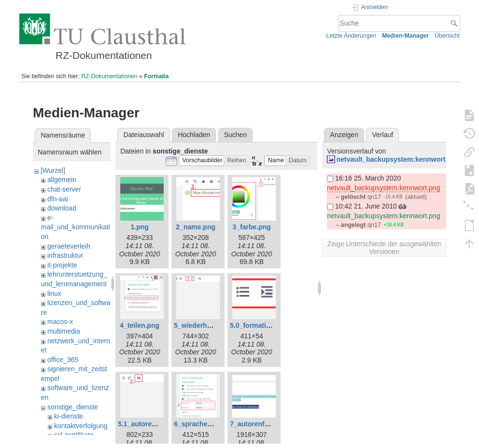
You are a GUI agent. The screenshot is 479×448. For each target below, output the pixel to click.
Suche (455, 23)
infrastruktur (65, 255)
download (62, 208)
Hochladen (194, 135)
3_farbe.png (252, 227)
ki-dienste (69, 416)
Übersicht (447, 36)
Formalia (156, 76)
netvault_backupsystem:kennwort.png (398, 159)
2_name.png (196, 227)
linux (54, 294)
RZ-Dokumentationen (109, 76)
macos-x (60, 322)
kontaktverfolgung (81, 426)
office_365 (63, 360)
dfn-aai (58, 199)
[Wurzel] (53, 170)
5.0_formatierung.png (264, 325)
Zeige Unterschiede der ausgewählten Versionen (384, 248)
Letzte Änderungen (352, 36)
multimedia (64, 331)
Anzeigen (344, 135)
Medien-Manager (405, 36)
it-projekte (62, 265)
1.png (140, 227)
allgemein (62, 180)
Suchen (235, 135)
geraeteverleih (69, 246)
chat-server (64, 189)
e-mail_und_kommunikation (76, 227)
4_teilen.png (140, 325)
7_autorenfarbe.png (261, 424)
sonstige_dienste (73, 407)
